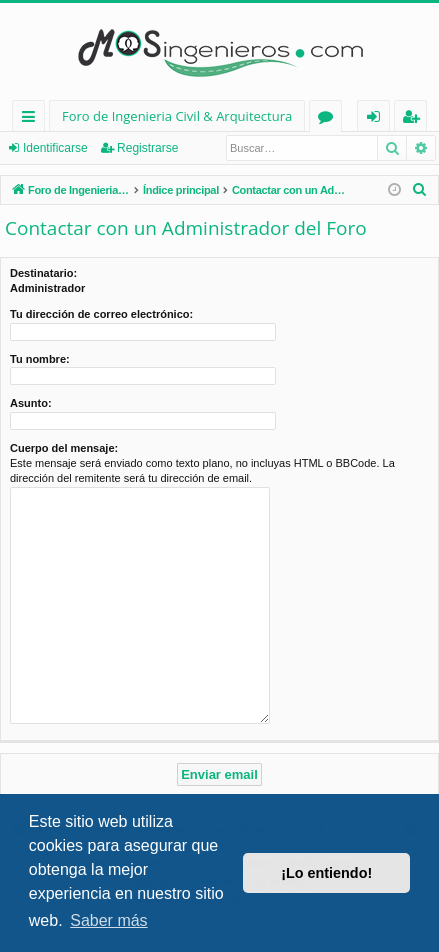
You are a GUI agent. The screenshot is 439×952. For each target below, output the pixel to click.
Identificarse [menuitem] (378, 119)
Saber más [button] (108, 920)
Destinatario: (43, 273)
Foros (329, 119)
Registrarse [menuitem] (415, 119)
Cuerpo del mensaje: (64, 448)
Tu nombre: (40, 359)
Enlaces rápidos (32, 119)
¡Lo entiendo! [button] (326, 873)
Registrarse (147, 148)
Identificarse (55, 148)
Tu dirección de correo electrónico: (101, 314)
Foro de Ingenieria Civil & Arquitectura (177, 116)
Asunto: (31, 403)
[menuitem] (420, 190)
